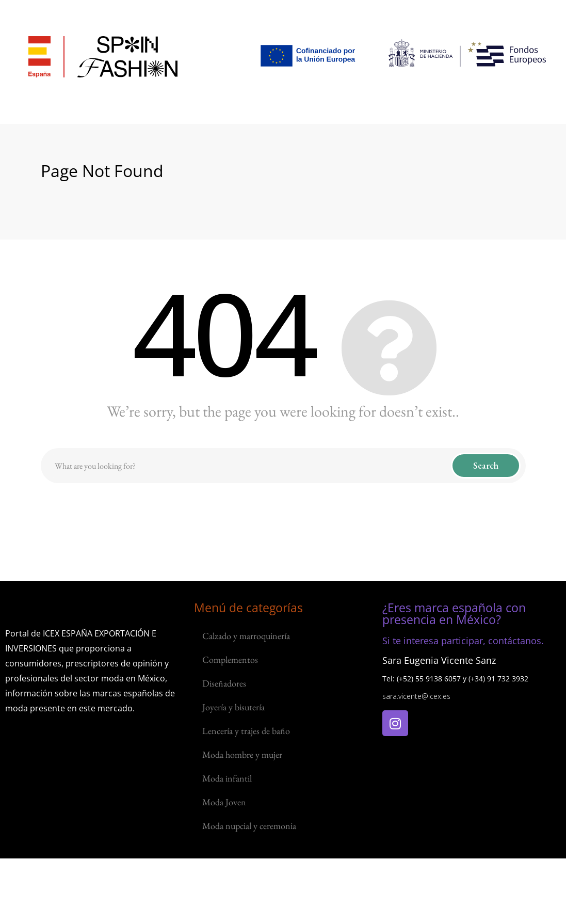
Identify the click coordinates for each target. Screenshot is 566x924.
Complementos (230, 659)
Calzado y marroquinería (246, 636)
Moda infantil (227, 778)
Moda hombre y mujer (242, 754)
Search (486, 465)
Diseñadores (224, 683)
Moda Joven (224, 802)
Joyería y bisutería (233, 707)
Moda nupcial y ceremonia (249, 826)
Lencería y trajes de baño (246, 731)
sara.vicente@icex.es (416, 696)
